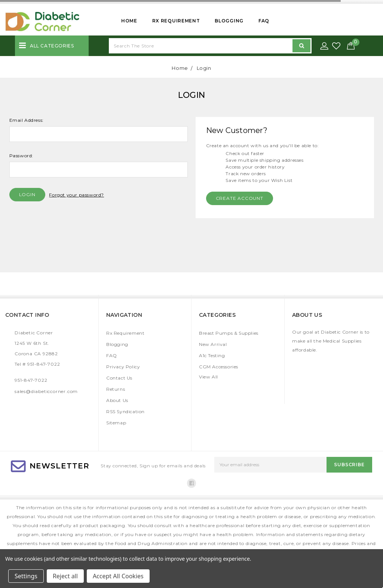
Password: (21, 156)
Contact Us (119, 378)
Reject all (65, 576)
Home (129, 21)
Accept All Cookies (118, 576)
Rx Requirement (176, 21)
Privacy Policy (123, 367)
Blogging (229, 21)
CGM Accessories (219, 367)
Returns (116, 389)
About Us (117, 400)
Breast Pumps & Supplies (229, 333)
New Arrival (213, 344)
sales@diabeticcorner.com (46, 391)
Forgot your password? (76, 195)
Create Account (240, 198)
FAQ (264, 21)
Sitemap (116, 423)
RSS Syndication (125, 411)
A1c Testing (212, 355)
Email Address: (27, 120)
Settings (26, 576)
